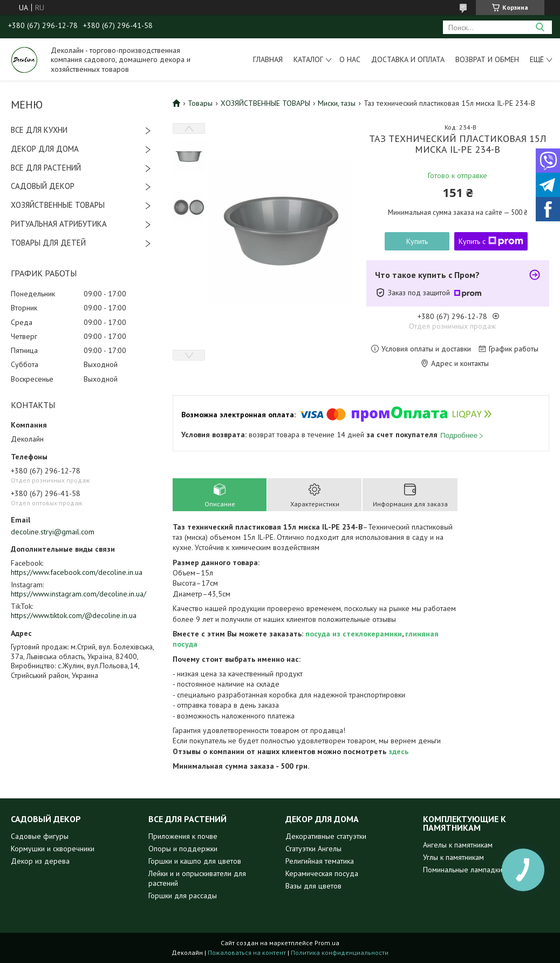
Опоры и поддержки (183, 849)
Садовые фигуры (40, 836)
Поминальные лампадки (463, 870)
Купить (417, 241)
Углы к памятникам (453, 857)
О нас (350, 59)
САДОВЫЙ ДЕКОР (43, 186)
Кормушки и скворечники (53, 849)
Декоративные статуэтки (326, 836)
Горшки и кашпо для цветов (195, 861)
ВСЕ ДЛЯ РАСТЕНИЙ (46, 168)
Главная (268, 59)
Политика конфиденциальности (340, 952)
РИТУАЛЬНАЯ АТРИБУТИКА (59, 224)
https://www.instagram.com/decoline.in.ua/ (78, 594)
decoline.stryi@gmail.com (53, 532)
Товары (200, 103)
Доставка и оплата (408, 59)
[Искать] (540, 27)
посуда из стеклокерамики (354, 634)
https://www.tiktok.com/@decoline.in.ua (74, 615)
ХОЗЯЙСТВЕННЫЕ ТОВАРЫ (58, 205)
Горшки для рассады (183, 896)
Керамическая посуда (322, 873)
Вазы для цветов (313, 886)
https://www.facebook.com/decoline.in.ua (77, 572)
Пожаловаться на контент (247, 952)
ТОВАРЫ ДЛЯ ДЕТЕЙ (48, 243)
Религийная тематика (320, 861)
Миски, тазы (337, 103)
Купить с (491, 241)
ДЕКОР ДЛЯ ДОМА (45, 149)
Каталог (308, 59)
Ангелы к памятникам (458, 845)
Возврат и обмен (487, 59)
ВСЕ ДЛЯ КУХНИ (39, 130)
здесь (398, 751)
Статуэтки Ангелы (313, 849)
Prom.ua (327, 943)
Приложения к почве (183, 836)
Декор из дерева (40, 861)
